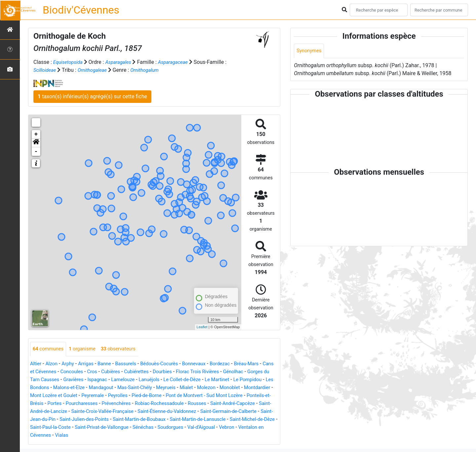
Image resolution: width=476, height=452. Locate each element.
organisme (86, 349)
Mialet (245, 388)
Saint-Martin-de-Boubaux (59, 428)
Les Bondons (80, 388)
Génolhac (266, 372)
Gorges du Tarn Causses (61, 380)
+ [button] (36, 134)
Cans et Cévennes (54, 372)
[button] (36, 143)
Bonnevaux (207, 364)
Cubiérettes (161, 372)
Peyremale (160, 396)
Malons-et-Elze (117, 388)
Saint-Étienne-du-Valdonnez (62, 420)
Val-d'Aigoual (154, 436)
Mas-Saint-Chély (189, 388)
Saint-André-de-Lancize (175, 412)
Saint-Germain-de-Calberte (129, 420)
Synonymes (310, 51)
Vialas (258, 436)
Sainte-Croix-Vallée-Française (240, 412)
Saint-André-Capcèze (119, 412)
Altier (36, 364)
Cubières (133, 372)
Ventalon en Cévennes (220, 436)
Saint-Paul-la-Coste (234, 428)
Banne (110, 364)
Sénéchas (91, 436)
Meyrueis (223, 388)
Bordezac (235, 364)
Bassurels (133, 364)
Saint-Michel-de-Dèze (182, 428)
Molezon (266, 388)
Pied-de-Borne (219, 396)
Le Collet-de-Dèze (223, 380)
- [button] (36, 152)
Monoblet (44, 396)
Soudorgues (121, 436)
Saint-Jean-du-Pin (185, 420)
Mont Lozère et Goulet (118, 396)
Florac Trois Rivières (228, 372)
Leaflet (202, 327)
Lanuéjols (187, 380)
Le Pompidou (46, 388)
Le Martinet (261, 380)
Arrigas (90, 364)
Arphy (71, 364)
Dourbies (189, 372)
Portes (152, 404)
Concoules (91, 372)
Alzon (53, 364)
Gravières (105, 380)
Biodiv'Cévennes (81, 10)
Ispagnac (131, 380)
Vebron (182, 436)
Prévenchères (219, 404)
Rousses (80, 412)
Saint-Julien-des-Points (237, 420)
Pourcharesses (181, 404)
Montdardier (74, 396)
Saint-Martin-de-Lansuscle (123, 428)
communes (50, 349)
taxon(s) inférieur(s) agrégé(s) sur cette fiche (92, 96)
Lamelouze (159, 380)
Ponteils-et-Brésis (120, 404)
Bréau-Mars (264, 364)
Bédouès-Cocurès (169, 364)
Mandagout (152, 388)
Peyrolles (188, 396)
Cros (114, 372)
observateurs (125, 349)
